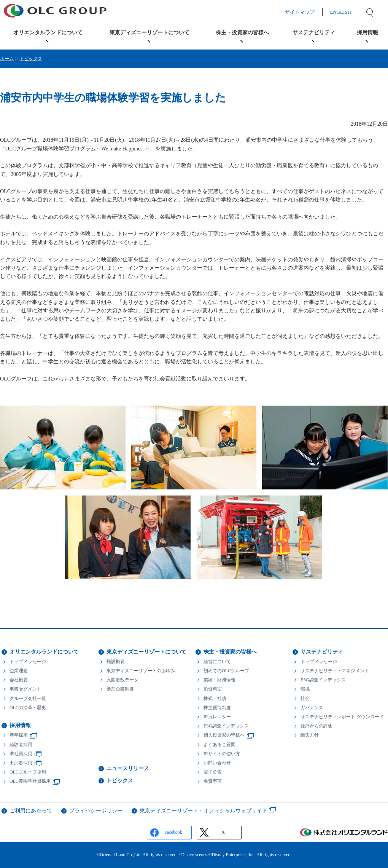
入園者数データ (122, 680)
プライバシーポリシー (96, 811)
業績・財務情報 (219, 680)
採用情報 (20, 725)
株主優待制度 (217, 708)
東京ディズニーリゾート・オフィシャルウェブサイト (204, 811)
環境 (305, 689)
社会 (305, 699)
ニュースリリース (128, 768)
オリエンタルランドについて (44, 652)
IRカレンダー (217, 717)
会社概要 (19, 680)
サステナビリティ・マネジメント (335, 671)
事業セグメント (25, 689)
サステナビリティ (322, 652)
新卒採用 (19, 735)
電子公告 (213, 772)
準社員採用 (21, 754)
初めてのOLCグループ (226, 671)
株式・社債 (215, 699)
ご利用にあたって (31, 811)
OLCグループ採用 (28, 772)
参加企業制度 (120, 689)
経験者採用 (21, 745)
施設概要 (116, 662)
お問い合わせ (217, 763)
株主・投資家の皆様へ (230, 652)
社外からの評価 (316, 726)
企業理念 (19, 671)
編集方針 (310, 735)
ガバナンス (312, 708)
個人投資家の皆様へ (224, 735)
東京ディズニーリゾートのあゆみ (141, 671)
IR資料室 (213, 689)
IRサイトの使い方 (222, 754)
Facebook (173, 832)
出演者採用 (21, 763)
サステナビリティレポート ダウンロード (342, 717)
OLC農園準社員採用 (30, 781)
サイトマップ (307, 12)
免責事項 (213, 781)
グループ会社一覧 (28, 699)
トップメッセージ (28, 662)
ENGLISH (348, 12)
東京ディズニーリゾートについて (146, 652)
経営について (217, 662)
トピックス (31, 59)
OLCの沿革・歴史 (28, 708)
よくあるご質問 (219, 745)
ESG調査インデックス (226, 726)
